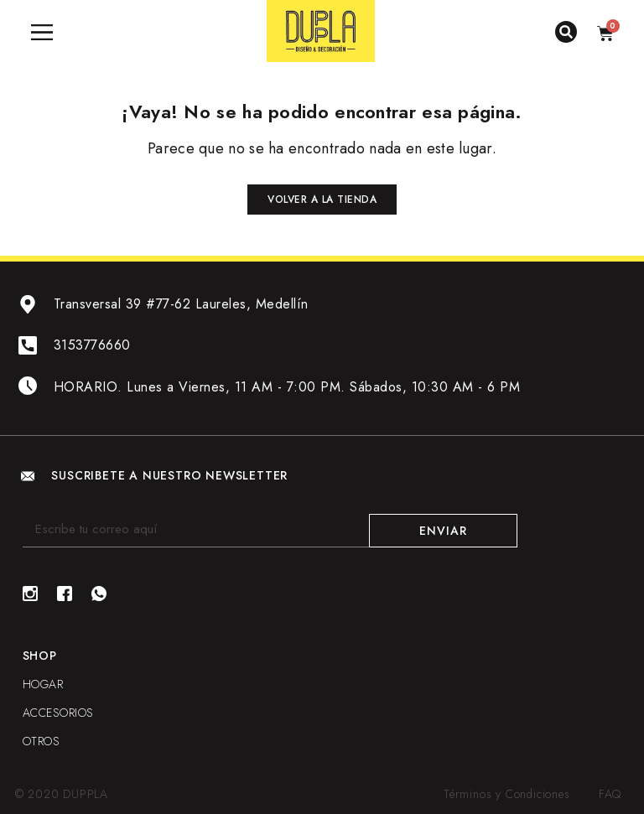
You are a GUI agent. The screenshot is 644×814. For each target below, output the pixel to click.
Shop (40, 656)
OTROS (42, 741)
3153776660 (92, 345)
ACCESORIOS (58, 713)
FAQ (610, 794)
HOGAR (43, 684)
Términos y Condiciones (507, 794)
